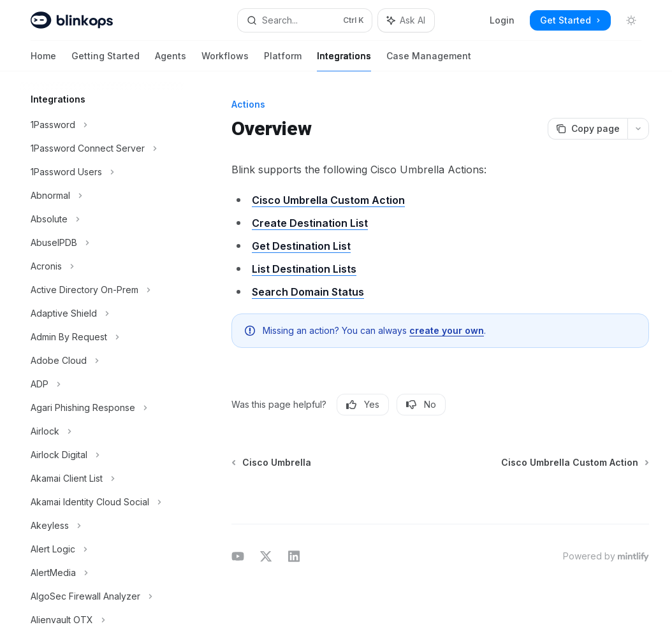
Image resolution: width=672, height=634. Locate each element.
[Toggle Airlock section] (102, 431)
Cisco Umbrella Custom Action (328, 200)
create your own (447, 330)
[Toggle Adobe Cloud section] (102, 361)
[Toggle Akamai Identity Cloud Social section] (102, 502)
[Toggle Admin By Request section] (102, 337)
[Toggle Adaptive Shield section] (102, 313)
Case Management (429, 61)
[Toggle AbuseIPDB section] (102, 243)
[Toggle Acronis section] (102, 266)
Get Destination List (301, 246)
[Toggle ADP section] (102, 384)
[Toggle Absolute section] (102, 219)
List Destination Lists (304, 269)
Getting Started (106, 61)
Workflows (225, 61)
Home (43, 61)
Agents (171, 61)
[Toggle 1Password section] (102, 125)
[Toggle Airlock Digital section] (102, 455)
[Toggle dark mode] (631, 20)
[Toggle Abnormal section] (102, 196)
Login (502, 20)
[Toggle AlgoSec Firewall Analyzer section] (102, 596)
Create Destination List (310, 223)
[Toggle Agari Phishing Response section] (102, 408)
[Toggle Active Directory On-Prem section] (102, 290)
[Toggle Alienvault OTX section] (102, 620)
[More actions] (638, 129)
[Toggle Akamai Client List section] (102, 479)
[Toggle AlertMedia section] (102, 573)
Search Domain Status (308, 292)
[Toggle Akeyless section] (102, 526)
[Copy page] (588, 129)
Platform (283, 61)
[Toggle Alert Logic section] (102, 549)
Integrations (344, 61)
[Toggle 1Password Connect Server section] (102, 148)
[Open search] (305, 20)
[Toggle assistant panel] (406, 20)
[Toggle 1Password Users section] (102, 172)
